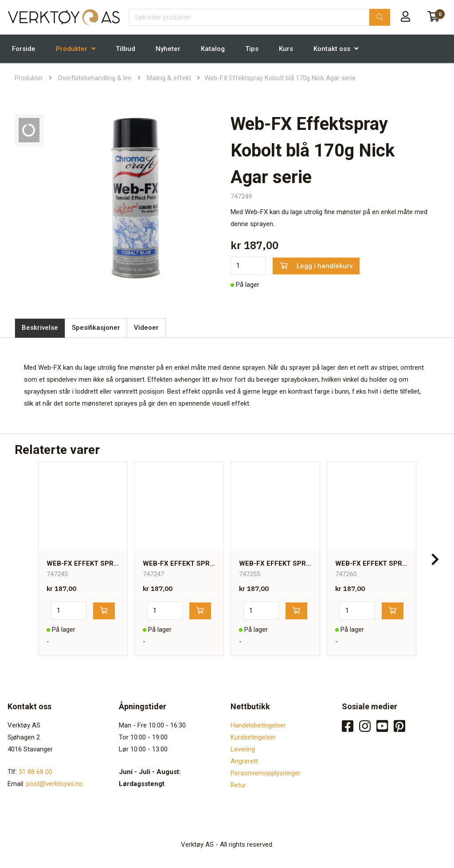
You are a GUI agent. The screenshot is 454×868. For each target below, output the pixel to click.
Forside (24, 49)
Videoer (146, 328)
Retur (238, 785)
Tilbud (125, 49)
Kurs (286, 49)
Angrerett (244, 761)
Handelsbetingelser (258, 725)
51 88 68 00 (35, 772)
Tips (252, 49)
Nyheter (168, 49)
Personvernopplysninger (266, 773)
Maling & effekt (169, 78)
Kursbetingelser (253, 737)
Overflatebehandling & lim (95, 78)
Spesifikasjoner (96, 328)
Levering (243, 749)
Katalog (213, 49)
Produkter (72, 49)
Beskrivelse (40, 328)
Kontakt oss (332, 49)
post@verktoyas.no (55, 784)
